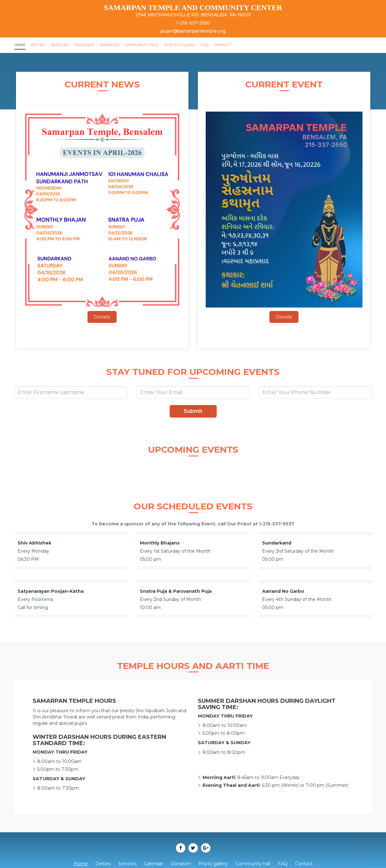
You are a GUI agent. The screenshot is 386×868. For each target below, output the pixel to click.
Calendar (153, 864)
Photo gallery (188, 45)
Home (21, 45)
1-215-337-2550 (193, 23)
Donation (114, 45)
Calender (87, 45)
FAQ (214, 45)
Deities (39, 45)
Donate (102, 317)
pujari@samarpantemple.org (193, 31)
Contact (234, 45)
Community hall (148, 45)
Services (61, 45)
